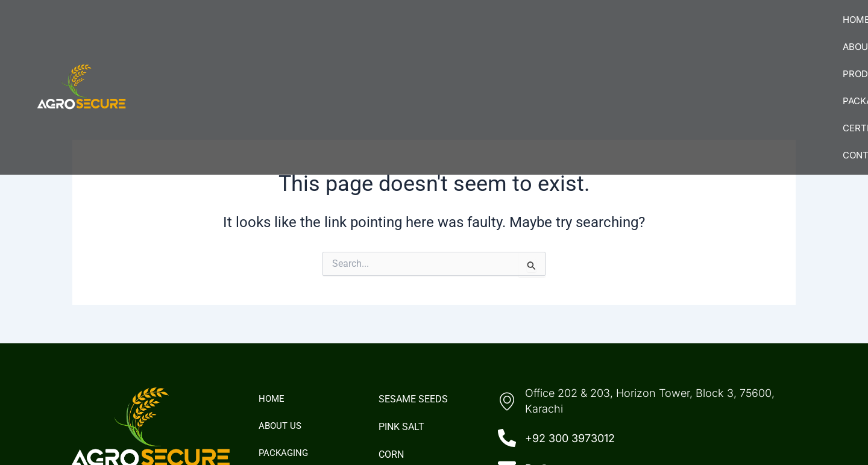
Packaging (607, 30)
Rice (388, 381)
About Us (443, 30)
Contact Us (792, 30)
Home (379, 30)
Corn (391, 353)
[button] (524, 30)
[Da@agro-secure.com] (507, 367)
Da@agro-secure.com (582, 367)
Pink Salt (401, 326)
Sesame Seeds (413, 298)
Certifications (698, 30)
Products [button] (524, 30)
